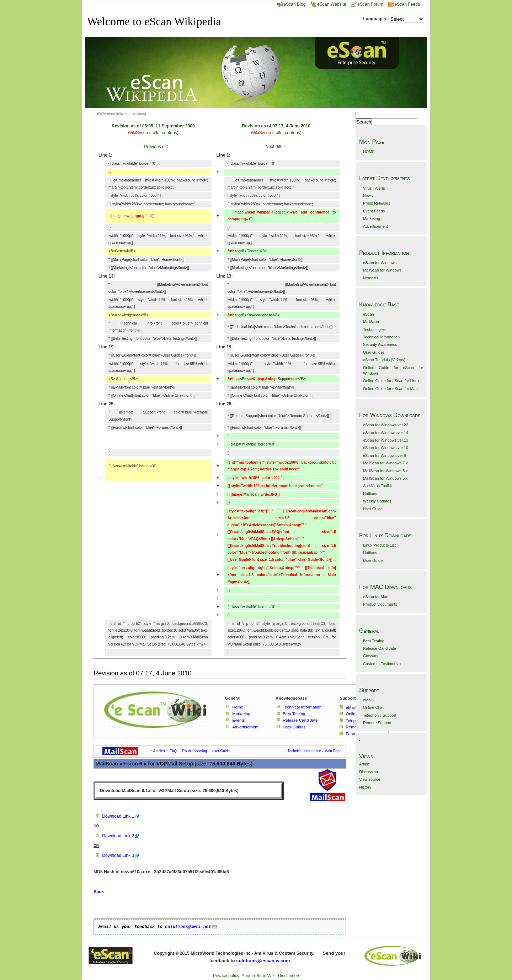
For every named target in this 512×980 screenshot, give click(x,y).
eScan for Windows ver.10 (386, 448)
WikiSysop (138, 133)
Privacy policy (226, 976)
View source (370, 779)
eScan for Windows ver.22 (386, 425)
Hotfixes (370, 494)
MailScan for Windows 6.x (385, 471)
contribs (169, 133)
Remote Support (377, 723)
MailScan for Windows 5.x (385, 478)
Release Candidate (380, 648)
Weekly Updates (377, 501)
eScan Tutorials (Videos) (384, 360)
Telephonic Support (380, 715)
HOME (369, 152)
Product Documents (380, 604)
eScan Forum (367, 4)
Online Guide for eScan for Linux (391, 381)
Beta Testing (374, 641)
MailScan (371, 322)
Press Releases (377, 203)
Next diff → (276, 147)
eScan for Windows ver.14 (386, 433)
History (365, 787)
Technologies (374, 330)
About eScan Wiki (258, 976)
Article (364, 764)
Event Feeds (374, 211)
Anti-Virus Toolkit (377, 486)
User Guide (373, 509)
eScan (369, 314)
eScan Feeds (407, 4)
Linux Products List (379, 545)
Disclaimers (289, 976)
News (368, 196)
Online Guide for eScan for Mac (390, 389)
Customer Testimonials (383, 664)
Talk (155, 133)
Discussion (369, 772)
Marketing (372, 218)
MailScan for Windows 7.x (385, 463)
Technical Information (381, 337)
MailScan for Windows (382, 270)
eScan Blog (291, 4)
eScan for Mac (376, 597)
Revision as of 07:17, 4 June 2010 (276, 126)
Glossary (371, 656)
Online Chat (373, 707)
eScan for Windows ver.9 (385, 455)
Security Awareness (380, 344)
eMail (368, 700)
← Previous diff (153, 147)
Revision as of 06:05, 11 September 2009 (153, 126)
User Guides (374, 352)
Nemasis (371, 278)
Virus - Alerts (374, 188)
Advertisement (375, 226)
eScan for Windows (380, 263)
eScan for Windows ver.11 (386, 440)
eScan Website (328, 4)
